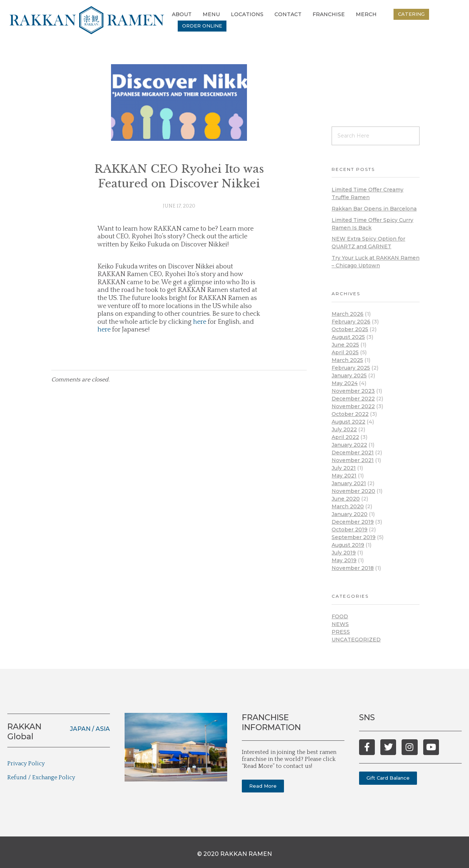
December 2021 (353, 453)
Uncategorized (356, 640)
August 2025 (348, 337)
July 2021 (344, 468)
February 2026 (351, 322)
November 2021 (353, 460)
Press (341, 632)
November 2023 (353, 391)
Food (340, 616)
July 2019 (344, 553)
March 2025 (347, 360)
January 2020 (350, 514)
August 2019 (348, 545)
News (340, 624)
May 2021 (344, 476)
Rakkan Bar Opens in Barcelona (374, 209)
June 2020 (346, 499)
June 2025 (345, 345)
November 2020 (353, 491)
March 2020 (348, 506)
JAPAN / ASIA (90, 729)
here (200, 322)
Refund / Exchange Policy (41, 777)
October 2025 (350, 329)
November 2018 (353, 568)
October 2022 (350, 414)
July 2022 (344, 429)
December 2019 (353, 522)
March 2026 (348, 314)
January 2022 (349, 445)
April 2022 (345, 437)
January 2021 (349, 483)
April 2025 (345, 352)
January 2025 (349, 376)
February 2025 (351, 368)
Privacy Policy (26, 763)
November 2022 (353, 406)
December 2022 (353, 399)
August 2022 (348, 422)
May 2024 (345, 383)
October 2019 (350, 530)
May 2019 (344, 560)
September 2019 (354, 537)
